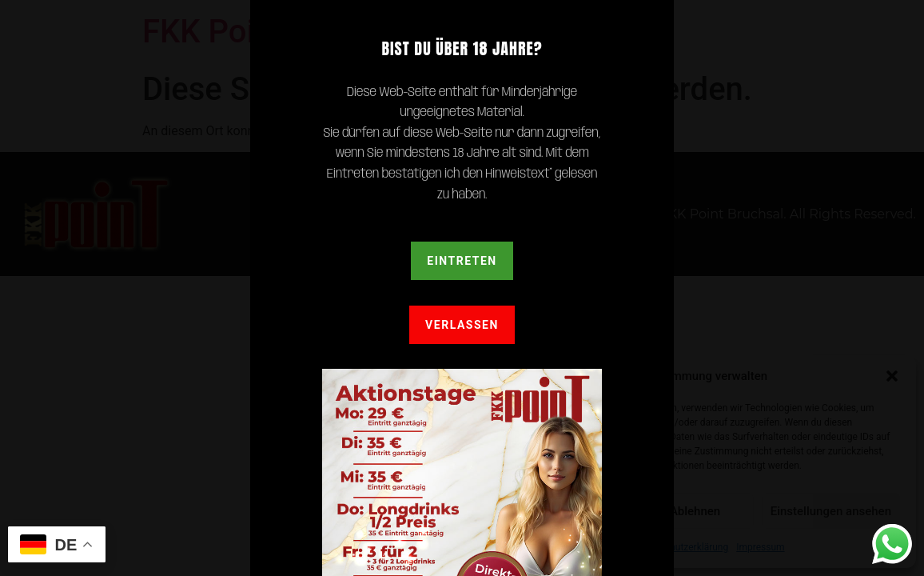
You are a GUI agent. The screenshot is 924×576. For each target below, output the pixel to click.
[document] (462, 288)
